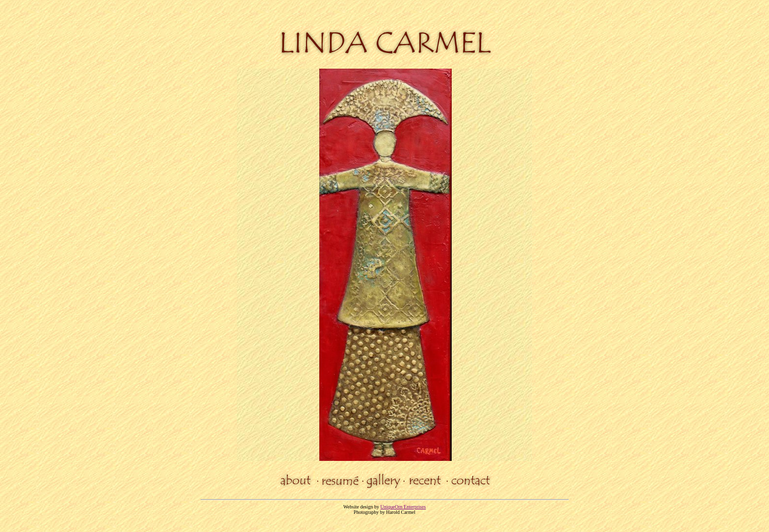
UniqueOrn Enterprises (403, 507)
